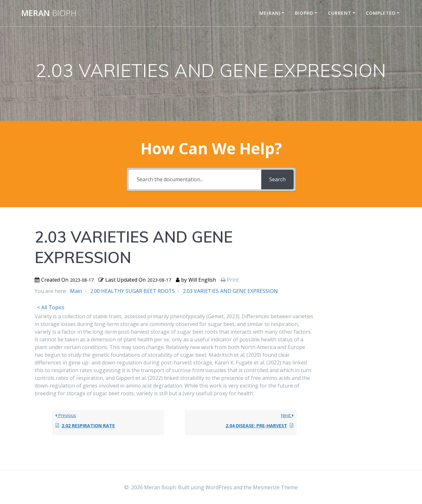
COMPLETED (381, 13)
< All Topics (51, 307)
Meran (49, 13)
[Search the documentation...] (195, 179)
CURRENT (340, 13)
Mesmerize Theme (275, 487)
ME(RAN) (270, 13)
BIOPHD (304, 13)
